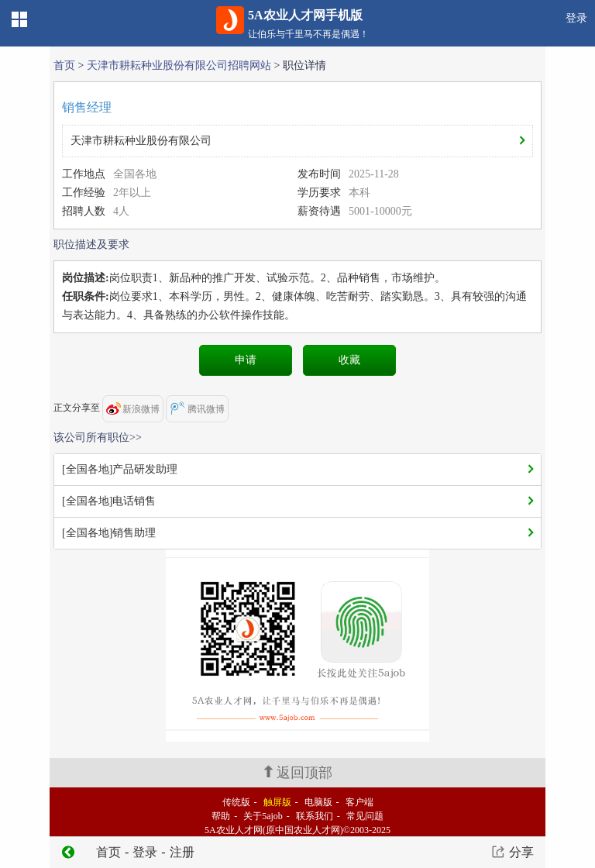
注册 (182, 852)
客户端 (359, 802)
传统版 (236, 802)
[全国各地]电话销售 (109, 501)
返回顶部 (298, 773)
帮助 (221, 816)
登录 (576, 18)
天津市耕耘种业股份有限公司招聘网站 (179, 65)
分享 (521, 852)
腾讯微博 (197, 408)
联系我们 (315, 816)
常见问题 (365, 816)
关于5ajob (263, 816)
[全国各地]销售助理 (109, 533)
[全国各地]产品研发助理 (120, 469)
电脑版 (318, 802)
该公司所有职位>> (98, 437)
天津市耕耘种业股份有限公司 (141, 141)
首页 (64, 65)
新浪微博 (133, 408)
